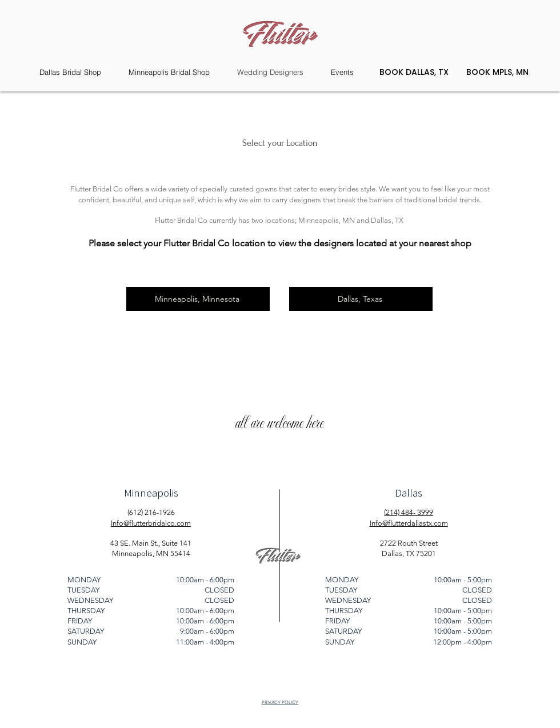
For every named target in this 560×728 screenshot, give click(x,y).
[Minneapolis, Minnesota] (198, 299)
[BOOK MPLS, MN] (497, 72)
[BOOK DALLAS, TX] (414, 72)
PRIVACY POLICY (280, 703)
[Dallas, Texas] (361, 299)
